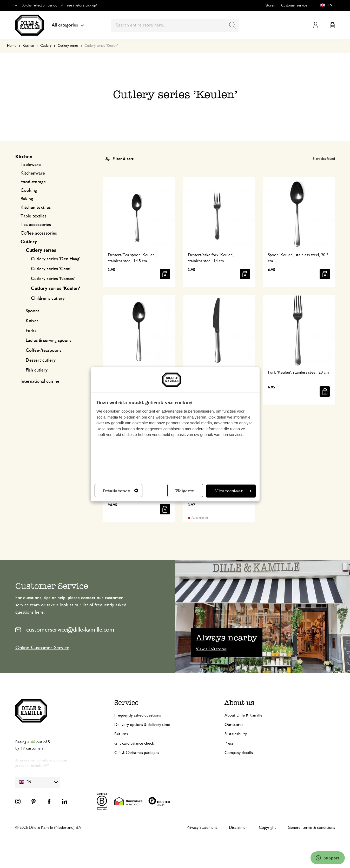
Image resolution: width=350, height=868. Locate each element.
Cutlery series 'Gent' (51, 269)
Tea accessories (36, 225)
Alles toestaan (233, 491)
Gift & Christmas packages (137, 753)
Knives (32, 321)
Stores (270, 5)
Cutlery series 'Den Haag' (55, 259)
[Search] (233, 25)
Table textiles (34, 216)
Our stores (234, 725)
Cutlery (46, 46)
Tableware (31, 165)
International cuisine (40, 381)
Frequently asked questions (138, 715)
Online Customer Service (42, 648)
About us (239, 703)
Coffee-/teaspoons (44, 350)
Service (126, 703)
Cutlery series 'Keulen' (55, 289)
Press (229, 743)
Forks (31, 331)
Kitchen (28, 46)
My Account (316, 25)
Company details (239, 753)
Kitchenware (33, 173)
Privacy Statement (202, 827)
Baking (27, 199)
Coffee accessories (39, 233)
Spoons (33, 311)
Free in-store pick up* (81, 5)
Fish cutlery (37, 370)
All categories (68, 25)
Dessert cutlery (41, 360)
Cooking (29, 190)
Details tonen (120, 491)
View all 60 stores (211, 649)
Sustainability (236, 734)
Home (12, 46)
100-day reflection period (39, 5)
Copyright (267, 827)
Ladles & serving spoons (49, 341)
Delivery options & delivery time (142, 725)
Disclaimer (238, 827)
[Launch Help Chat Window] (328, 858)
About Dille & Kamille (243, 715)
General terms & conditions (311, 827)
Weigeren (185, 491)
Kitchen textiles (36, 208)
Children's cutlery (48, 299)
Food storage (33, 182)
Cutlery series (68, 46)
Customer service (294, 5)
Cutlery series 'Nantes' (53, 279)
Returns (121, 734)
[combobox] (175, 25)
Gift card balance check (134, 743)
